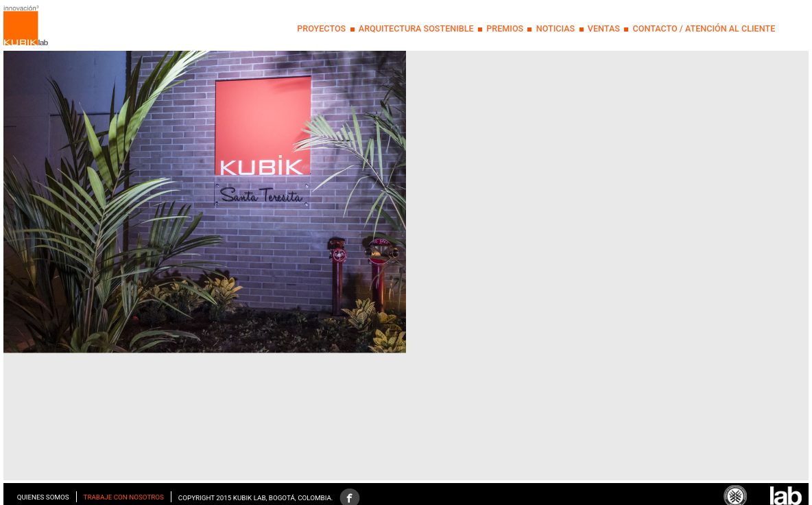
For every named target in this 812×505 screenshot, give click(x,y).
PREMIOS (505, 28)
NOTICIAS (556, 28)
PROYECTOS (321, 28)
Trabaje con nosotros (124, 497)
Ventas (604, 28)
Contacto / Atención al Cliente (704, 28)
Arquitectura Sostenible (416, 28)
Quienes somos (43, 497)
